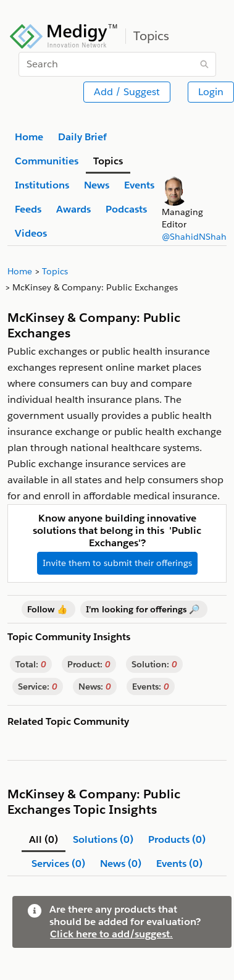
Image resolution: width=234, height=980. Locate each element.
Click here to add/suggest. (111, 934)
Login (211, 92)
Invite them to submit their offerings (117, 563)
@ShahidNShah (194, 237)
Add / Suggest (127, 92)
